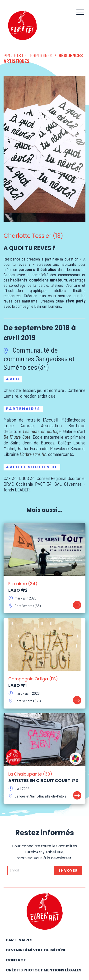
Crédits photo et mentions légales (44, 970)
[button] (80, 12)
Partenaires (19, 940)
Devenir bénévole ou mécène (36, 950)
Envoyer (68, 871)
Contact (16, 960)
